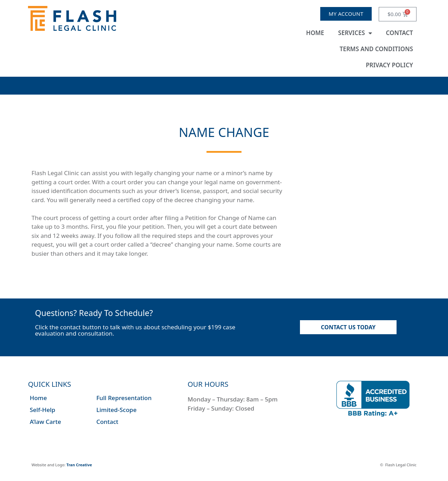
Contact (400, 33)
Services (355, 33)
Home (315, 33)
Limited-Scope (116, 410)
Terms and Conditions (376, 49)
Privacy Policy (389, 65)
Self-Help (43, 410)
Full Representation (124, 398)
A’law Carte (45, 422)
